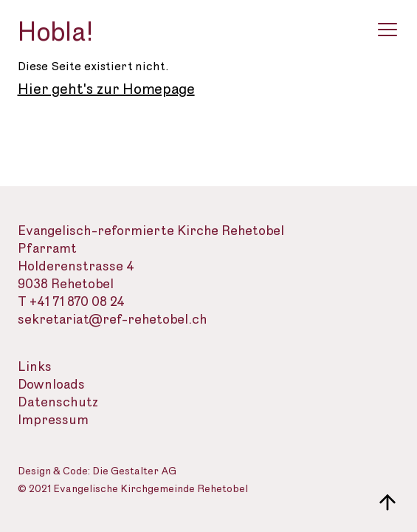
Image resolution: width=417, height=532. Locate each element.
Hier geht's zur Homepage (106, 89)
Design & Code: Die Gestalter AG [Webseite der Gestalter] (97, 472)
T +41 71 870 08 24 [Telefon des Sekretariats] (71, 302)
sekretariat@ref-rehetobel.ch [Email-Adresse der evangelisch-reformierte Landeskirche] (113, 320)
